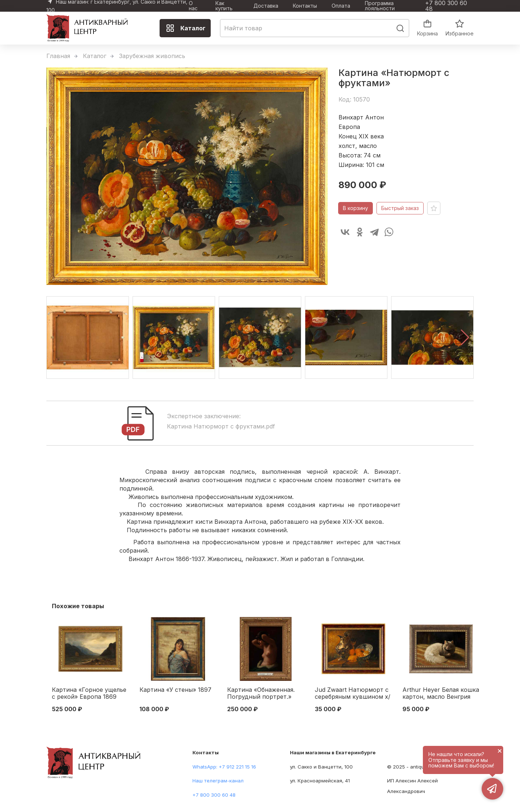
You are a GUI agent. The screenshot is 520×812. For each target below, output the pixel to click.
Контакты (305, 6)
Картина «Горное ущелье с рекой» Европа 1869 (89, 693)
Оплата (341, 6)
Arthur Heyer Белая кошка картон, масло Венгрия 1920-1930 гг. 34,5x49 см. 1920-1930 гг (441, 694)
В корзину (355, 208)
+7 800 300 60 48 (446, 6)
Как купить (224, 6)
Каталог (186, 28)
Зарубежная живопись (152, 56)
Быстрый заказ (400, 208)
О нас (193, 6)
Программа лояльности (380, 6)
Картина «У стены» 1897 (175, 690)
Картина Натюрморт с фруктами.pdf (221, 426)
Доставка (266, 6)
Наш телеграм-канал (218, 781)
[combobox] (315, 28)
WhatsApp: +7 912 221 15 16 (224, 767)
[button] (465, 338)
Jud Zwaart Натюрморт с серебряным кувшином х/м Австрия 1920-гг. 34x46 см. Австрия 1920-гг (353, 694)
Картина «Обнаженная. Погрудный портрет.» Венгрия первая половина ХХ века (265, 694)
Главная (58, 56)
